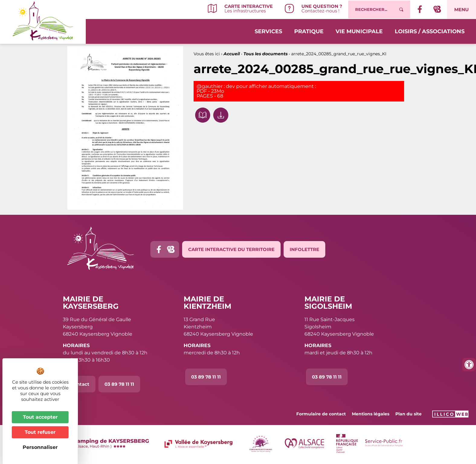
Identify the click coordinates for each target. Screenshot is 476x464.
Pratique (309, 31)
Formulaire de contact (321, 414)
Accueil (232, 54)
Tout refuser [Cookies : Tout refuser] (40, 432)
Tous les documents (265, 54)
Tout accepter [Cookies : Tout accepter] (40, 417)
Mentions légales (371, 414)
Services (268, 31)
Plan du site (408, 414)
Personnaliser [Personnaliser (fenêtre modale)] (40, 447)
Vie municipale (359, 31)
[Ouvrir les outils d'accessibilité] (469, 365)
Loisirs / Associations (430, 31)
